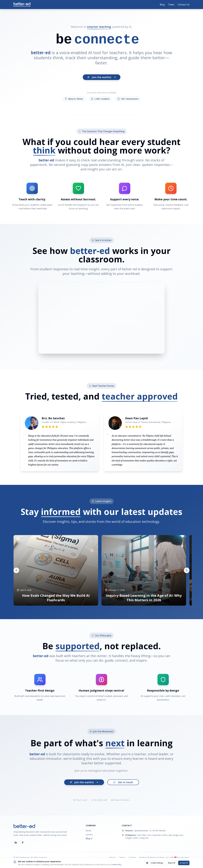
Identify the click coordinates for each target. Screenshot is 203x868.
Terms (122, 857)
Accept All (184, 863)
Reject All (172, 863)
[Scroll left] (16, 570)
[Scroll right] (187, 570)
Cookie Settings (155, 863)
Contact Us (184, 5)
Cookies (132, 857)
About (88, 831)
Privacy (113, 857)
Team (171, 5)
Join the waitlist (102, 77)
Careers (89, 834)
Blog (162, 5)
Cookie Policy (116, 865)
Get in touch (123, 782)
